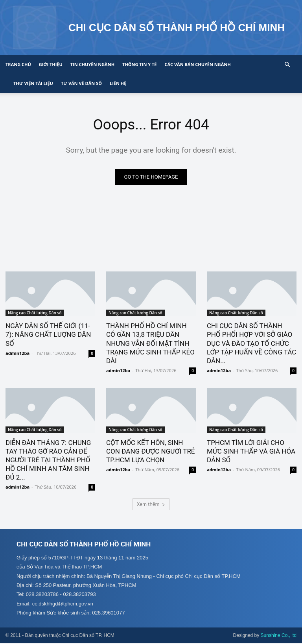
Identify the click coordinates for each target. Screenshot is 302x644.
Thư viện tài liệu (33, 83)
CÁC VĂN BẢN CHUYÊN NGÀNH (197, 64)
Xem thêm (151, 505)
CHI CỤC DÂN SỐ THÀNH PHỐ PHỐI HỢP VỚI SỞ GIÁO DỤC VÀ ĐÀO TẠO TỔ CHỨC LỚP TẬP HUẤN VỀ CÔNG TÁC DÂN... (251, 343)
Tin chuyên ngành (92, 64)
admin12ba (17, 353)
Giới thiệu (51, 64)
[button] (287, 65)
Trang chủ (18, 64)
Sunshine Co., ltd (279, 637)
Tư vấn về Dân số (81, 83)
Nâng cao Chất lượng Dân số (35, 313)
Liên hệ (118, 83)
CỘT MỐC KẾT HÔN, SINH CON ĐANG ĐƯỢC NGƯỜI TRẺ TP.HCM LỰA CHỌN (151, 452)
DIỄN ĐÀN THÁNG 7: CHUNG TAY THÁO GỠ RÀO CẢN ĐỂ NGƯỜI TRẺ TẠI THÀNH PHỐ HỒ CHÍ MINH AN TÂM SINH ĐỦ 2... (48, 460)
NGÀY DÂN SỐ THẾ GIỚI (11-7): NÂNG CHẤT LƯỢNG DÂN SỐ (48, 335)
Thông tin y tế (139, 64)
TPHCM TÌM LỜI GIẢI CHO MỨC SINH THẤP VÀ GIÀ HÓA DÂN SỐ (251, 452)
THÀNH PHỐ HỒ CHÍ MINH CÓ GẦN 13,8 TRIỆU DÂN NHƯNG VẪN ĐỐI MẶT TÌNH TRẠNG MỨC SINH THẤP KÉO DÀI (150, 343)
